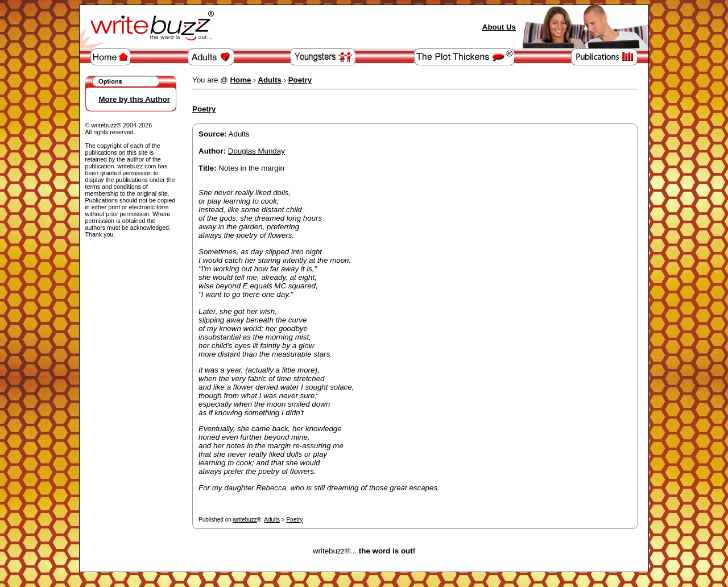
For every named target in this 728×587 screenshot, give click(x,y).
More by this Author (135, 99)
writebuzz (245, 520)
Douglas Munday (257, 151)
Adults (272, 520)
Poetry (294, 520)
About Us (499, 27)
